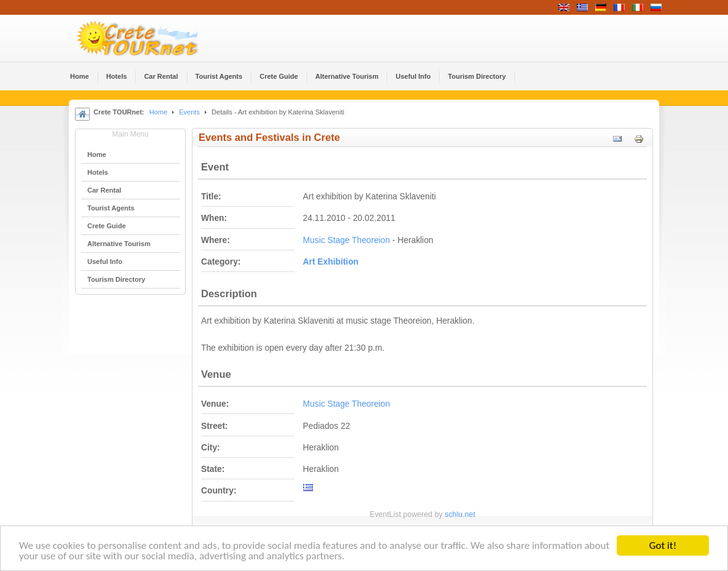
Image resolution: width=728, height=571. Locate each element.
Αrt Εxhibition (331, 262)
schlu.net (460, 514)
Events (189, 112)
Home (158, 112)
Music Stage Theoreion (347, 240)
